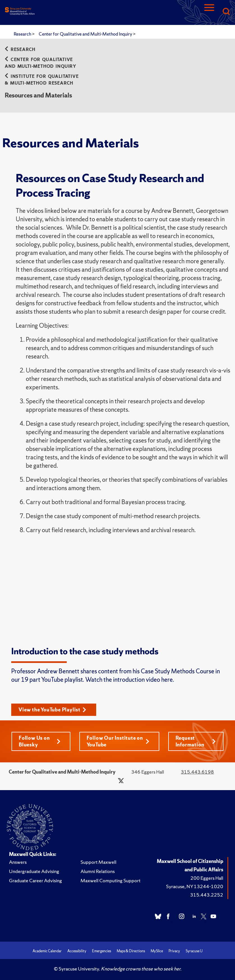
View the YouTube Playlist (52, 710)
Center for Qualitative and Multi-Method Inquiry (86, 34)
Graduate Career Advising (35, 880)
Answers (18, 862)
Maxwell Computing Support (110, 880)
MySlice (157, 951)
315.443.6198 (197, 772)
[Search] (226, 12)
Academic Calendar (47, 951)
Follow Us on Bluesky (40, 741)
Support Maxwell (98, 862)
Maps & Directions (131, 951)
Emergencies (102, 951)
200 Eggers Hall (207, 878)
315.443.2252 (207, 895)
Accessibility (77, 951)
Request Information (196, 741)
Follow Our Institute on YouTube (118, 741)
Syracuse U (194, 951)
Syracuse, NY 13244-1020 (195, 886)
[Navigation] (209, 12)
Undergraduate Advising (34, 871)
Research (23, 34)
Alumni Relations (98, 871)
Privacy (174, 951)
